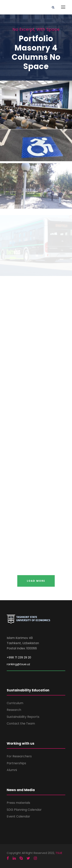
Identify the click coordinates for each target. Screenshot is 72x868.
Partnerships (16, 763)
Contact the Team (21, 723)
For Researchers (19, 756)
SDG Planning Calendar (24, 810)
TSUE (59, 853)
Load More (36, 581)
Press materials (18, 803)
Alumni (12, 770)
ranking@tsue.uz (18, 664)
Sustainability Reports (23, 717)
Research (14, 710)
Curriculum (15, 703)
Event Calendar (18, 816)
